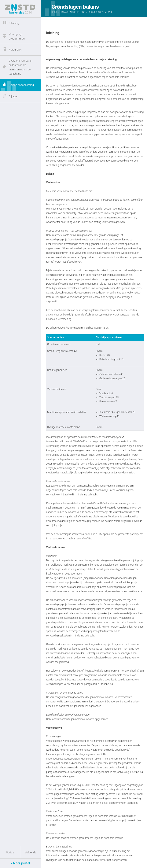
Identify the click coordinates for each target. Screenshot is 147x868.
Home (54, 12)
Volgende (30, 852)
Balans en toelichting (73, 12)
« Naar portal (20, 863)
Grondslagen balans (100, 12)
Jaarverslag (20, 9)
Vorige (10, 852)
